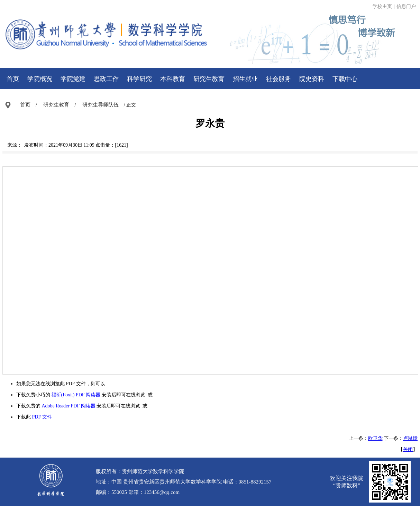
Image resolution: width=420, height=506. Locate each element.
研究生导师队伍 (101, 105)
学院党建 (73, 79)
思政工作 (106, 79)
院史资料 (312, 79)
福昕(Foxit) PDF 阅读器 (76, 395)
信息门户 (406, 6)
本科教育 (173, 79)
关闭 (408, 449)
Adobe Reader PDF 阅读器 (69, 406)
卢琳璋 (410, 438)
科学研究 (139, 79)
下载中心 (345, 79)
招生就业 (245, 79)
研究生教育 (209, 79)
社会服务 (279, 79)
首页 (13, 79)
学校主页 (382, 6)
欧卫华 (375, 438)
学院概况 (40, 79)
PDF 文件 (42, 417)
